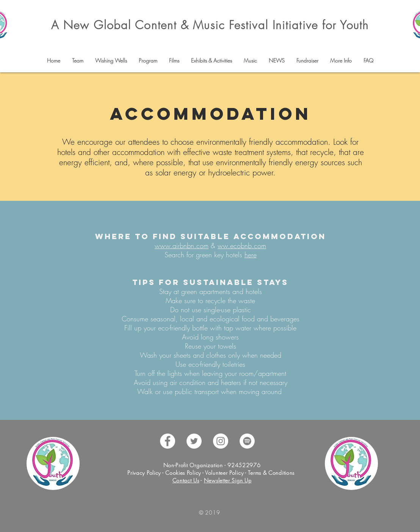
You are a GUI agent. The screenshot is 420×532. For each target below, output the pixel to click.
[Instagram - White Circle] (221, 441)
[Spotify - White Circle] (247, 441)
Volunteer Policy (223, 473)
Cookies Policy (183, 473)
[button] (78, 61)
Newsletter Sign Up (228, 480)
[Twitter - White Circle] (194, 441)
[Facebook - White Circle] (168, 441)
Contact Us (186, 480)
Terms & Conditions (271, 473)
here (251, 255)
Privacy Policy (145, 473)
